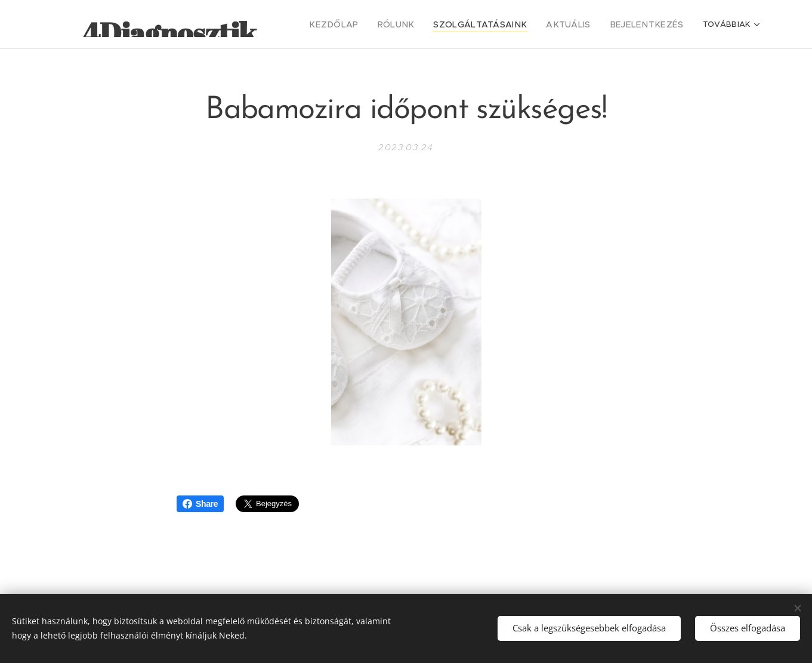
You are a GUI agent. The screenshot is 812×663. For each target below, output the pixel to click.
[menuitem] (366, 24)
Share (200, 504)
